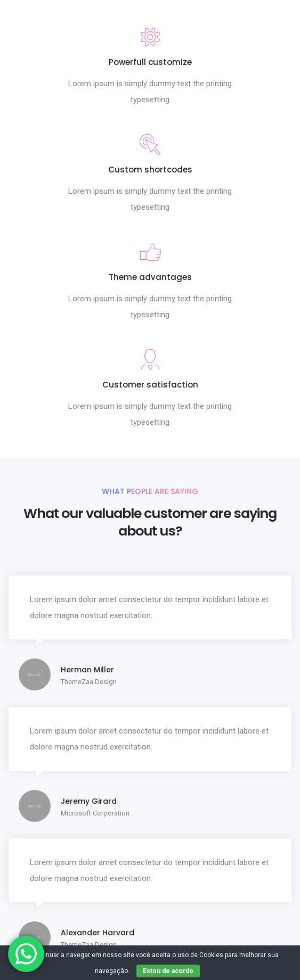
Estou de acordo (168, 971)
